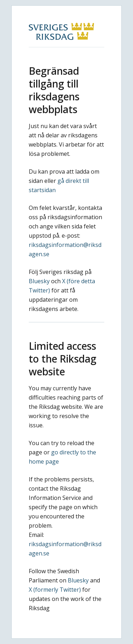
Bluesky (39, 281)
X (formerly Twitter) (55, 590)
